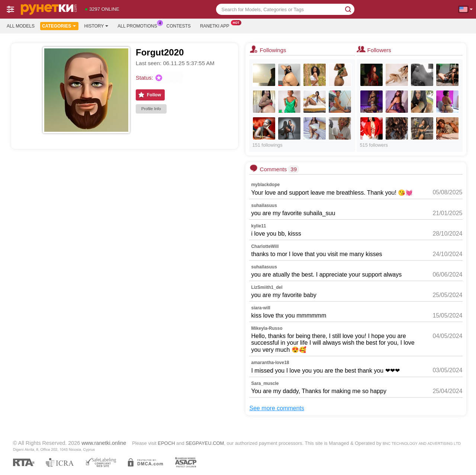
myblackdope (265, 185)
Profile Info (151, 109)
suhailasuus (264, 205)
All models (21, 26)
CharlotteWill (265, 246)
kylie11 (258, 226)
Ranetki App (217, 25)
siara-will (260, 308)
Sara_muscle (265, 383)
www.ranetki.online (104, 443)
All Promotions (139, 25)
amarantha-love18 (270, 363)
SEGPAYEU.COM (205, 443)
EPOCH (166, 443)
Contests (179, 26)
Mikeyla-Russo (267, 328)
